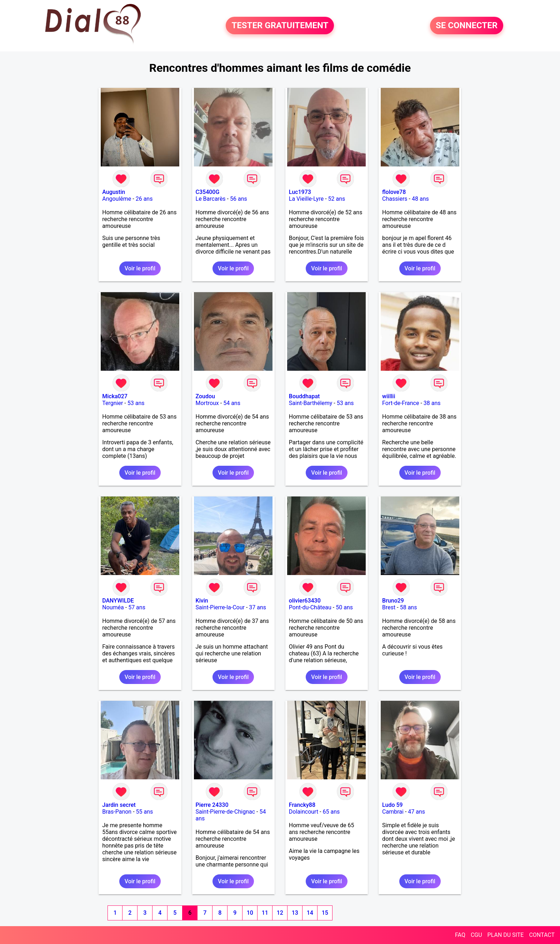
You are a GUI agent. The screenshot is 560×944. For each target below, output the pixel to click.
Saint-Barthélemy (311, 403)
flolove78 (394, 192)
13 (295, 913)
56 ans (239, 199)
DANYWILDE (118, 601)
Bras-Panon (117, 812)
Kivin (202, 601)
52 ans (337, 199)
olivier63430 (305, 601)
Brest (389, 607)
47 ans (416, 812)
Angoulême (117, 199)
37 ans (257, 607)
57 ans (137, 607)
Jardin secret (119, 805)
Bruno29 (393, 601)
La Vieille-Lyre (306, 199)
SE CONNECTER (467, 26)
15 (325, 913)
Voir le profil (140, 268)
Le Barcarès (211, 199)
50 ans (344, 607)
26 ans (144, 199)
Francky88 (302, 805)
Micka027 (115, 396)
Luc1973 (300, 192)
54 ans (232, 403)
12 (280, 913)
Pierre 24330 (212, 805)
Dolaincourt (304, 812)
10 (250, 913)
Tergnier (112, 403)
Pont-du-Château (310, 607)
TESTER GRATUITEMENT (280, 26)
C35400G (208, 192)
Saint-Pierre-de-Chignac (226, 812)
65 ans (331, 812)
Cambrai (393, 812)
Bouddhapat (304, 396)
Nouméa (113, 607)
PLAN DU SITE (506, 935)
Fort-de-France (401, 403)
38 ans (432, 403)
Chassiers (395, 199)
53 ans (136, 403)
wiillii (389, 396)
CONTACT (542, 935)
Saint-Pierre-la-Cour (220, 607)
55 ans (145, 812)
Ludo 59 (392, 805)
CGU (476, 935)
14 (310, 913)
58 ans (409, 607)
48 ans (420, 199)
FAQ (460, 935)
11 (265, 913)
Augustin (114, 192)
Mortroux (207, 403)
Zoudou (205, 396)
